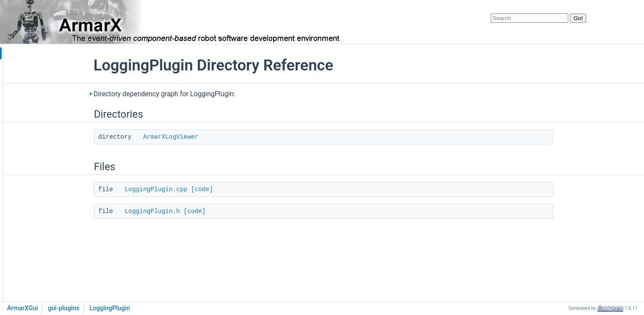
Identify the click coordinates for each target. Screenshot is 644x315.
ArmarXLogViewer (224, 137)
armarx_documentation (41, 54)
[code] (255, 189)
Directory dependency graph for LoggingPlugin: (218, 94)
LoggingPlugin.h (206, 211)
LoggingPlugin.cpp (209, 189)
